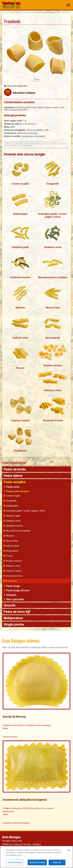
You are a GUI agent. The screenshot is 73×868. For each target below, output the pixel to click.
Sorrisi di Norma (10, 737)
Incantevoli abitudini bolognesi (16, 823)
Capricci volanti (14, 571)
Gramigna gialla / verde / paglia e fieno (25, 511)
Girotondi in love (14, 576)
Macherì (10, 536)
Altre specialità (15, 600)
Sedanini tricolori (14, 526)
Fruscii (9, 556)
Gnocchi (9, 606)
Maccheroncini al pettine (18, 531)
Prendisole (11, 581)
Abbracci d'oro (13, 566)
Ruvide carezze (14, 561)
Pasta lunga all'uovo (18, 591)
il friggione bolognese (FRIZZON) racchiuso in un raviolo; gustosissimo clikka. (28, 812)
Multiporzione (13, 618)
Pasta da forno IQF (17, 612)
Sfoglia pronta (14, 625)
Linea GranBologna (14, 463)
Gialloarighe (12, 506)
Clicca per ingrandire (17, 86)
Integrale (11, 595)
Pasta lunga (13, 586)
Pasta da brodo (15, 470)
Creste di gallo (13, 496)
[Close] (69, 850)
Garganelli (11, 501)
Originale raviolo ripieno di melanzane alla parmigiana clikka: (27, 727)
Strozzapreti (12, 551)
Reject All (57, 862)
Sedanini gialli (13, 516)
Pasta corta (13, 487)
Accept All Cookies (37, 862)
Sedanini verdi (13, 521)
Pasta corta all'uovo (18, 492)
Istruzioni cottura (24, 93)
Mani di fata (12, 541)
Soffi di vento (12, 546)
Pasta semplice (15, 482)
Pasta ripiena (13, 476)
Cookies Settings (15, 862)
